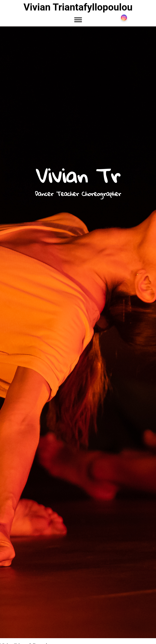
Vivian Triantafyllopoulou (78, 7)
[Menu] (78, 20)
